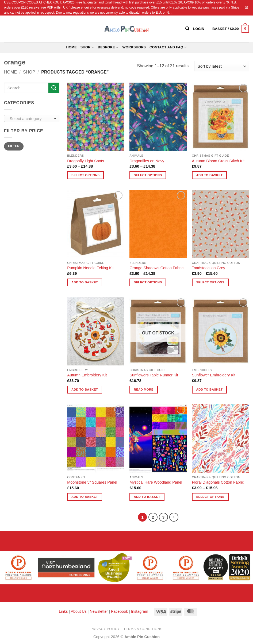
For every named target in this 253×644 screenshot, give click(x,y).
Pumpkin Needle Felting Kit (90, 268)
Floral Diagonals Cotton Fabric (218, 482)
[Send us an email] (246, 7)
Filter (14, 146)
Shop (87, 47)
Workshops (134, 47)
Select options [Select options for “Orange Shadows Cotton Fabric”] (148, 282)
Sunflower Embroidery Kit (214, 375)
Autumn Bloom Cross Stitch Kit (218, 161)
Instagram (140, 611)
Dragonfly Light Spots (86, 161)
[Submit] (54, 88)
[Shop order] (222, 66)
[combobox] (32, 118)
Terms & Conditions (143, 629)
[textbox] (30, 119)
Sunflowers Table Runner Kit (154, 375)
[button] (231, 29)
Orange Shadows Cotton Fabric (156, 268)
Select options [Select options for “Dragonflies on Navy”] (148, 175)
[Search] (187, 29)
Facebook (119, 611)
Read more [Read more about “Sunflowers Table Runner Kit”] (144, 390)
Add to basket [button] (209, 175)
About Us (78, 611)
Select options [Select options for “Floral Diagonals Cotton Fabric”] (210, 497)
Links (64, 611)
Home (71, 47)
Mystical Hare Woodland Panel (156, 482)
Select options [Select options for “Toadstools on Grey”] (210, 282)
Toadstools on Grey (209, 268)
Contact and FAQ (168, 47)
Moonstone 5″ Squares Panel (92, 482)
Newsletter (99, 611)
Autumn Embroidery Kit (87, 375)
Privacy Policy (105, 629)
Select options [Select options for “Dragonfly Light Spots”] (85, 175)
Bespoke (108, 47)
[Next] (174, 517)
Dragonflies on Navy (147, 161)
